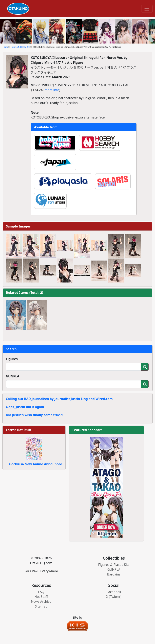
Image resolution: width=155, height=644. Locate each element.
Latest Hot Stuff (19, 430)
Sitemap (41, 606)
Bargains (114, 574)
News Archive (41, 601)
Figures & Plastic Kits (20, 47)
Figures (12, 359)
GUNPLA (13, 376)
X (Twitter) (114, 597)
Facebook (114, 592)
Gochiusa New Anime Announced (36, 464)
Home (5, 47)
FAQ (41, 592)
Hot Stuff (41, 597)
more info (52, 90)
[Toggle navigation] (147, 9)
